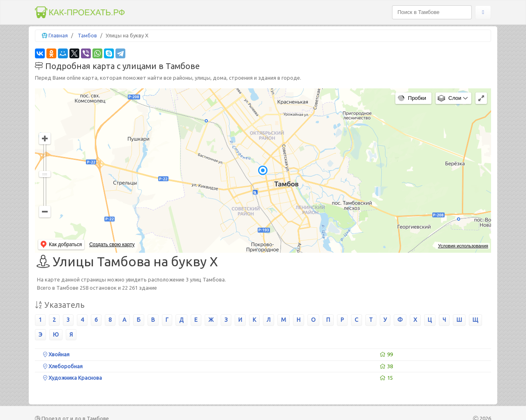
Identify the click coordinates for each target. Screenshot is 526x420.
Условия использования (463, 246)
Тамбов (87, 35)
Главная (58, 35)
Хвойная (56, 354)
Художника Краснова (73, 378)
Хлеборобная (63, 366)
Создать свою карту (112, 245)
